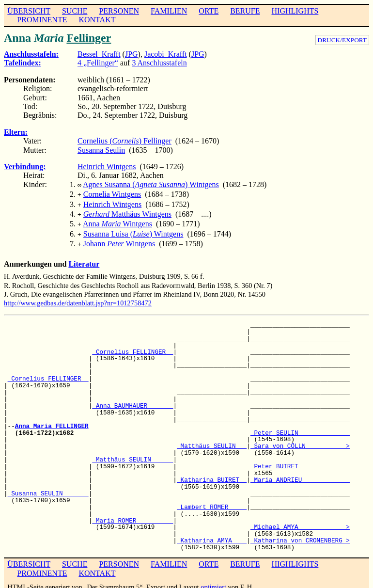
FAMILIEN (169, 11)
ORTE (209, 11)
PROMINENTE (42, 20)
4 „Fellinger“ (98, 63)
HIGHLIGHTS (295, 11)
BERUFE (245, 11)
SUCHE (75, 11)
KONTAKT (97, 20)
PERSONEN (119, 11)
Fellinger (89, 38)
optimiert (213, 580)
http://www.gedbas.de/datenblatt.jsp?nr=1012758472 (78, 296)
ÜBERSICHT (29, 11)
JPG (132, 54)
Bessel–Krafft (99, 54)
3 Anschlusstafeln (159, 63)
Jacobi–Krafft (166, 54)
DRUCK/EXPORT (342, 40)
